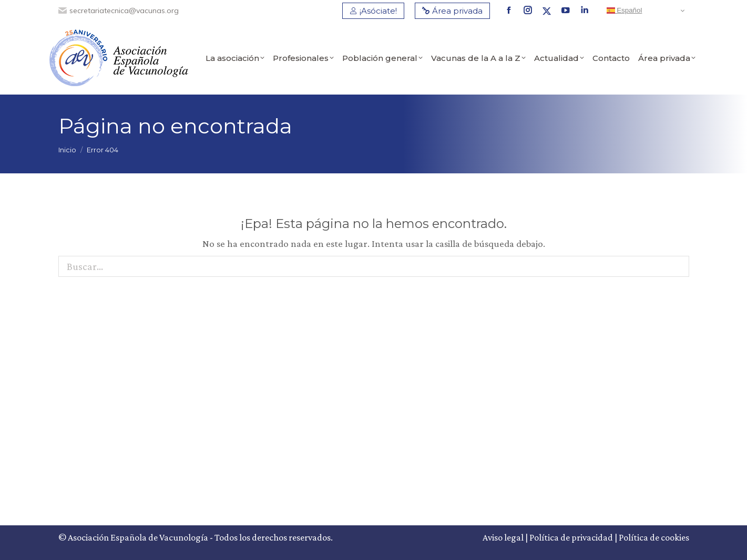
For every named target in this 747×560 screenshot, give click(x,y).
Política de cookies (654, 537)
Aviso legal (503, 537)
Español (625, 11)
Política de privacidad (571, 537)
